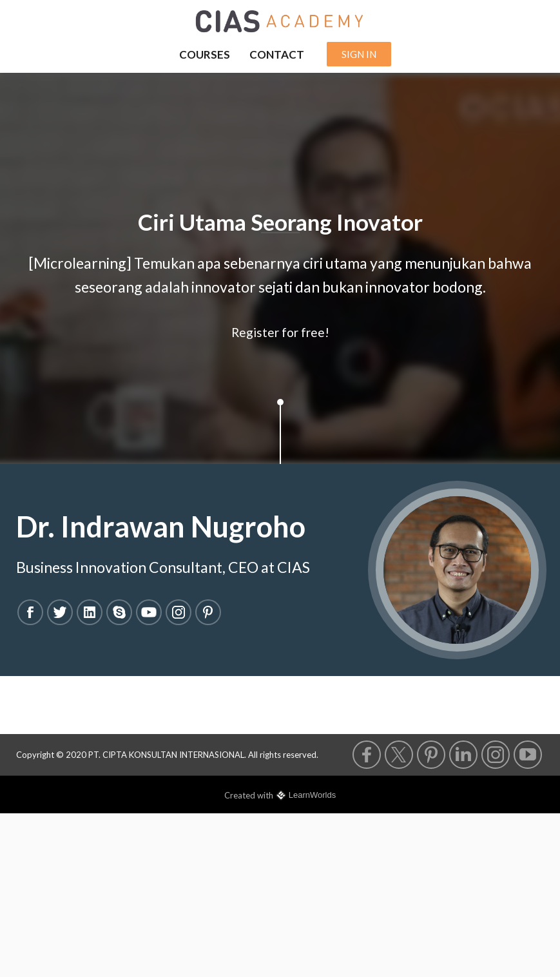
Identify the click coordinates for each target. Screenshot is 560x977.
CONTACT (277, 54)
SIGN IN (359, 54)
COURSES (205, 54)
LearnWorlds (312, 795)
